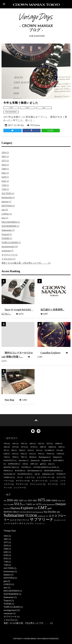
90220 (32, 457)
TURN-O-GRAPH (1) (11, 243)
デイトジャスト (36, 484)
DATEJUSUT (9, 460)
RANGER (19, 471)
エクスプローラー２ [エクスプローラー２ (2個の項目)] (20, 520)
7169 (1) (5, 189)
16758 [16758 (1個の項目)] (44, 505)
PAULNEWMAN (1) (11, 222)
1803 (60, 447)
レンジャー (19, 488)
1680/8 (51, 447)
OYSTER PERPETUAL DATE (45, 467)
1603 (31, 444)
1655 (48, 444)
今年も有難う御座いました (21, 103)
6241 (14, 454)
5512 (38, 450)
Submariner (46, 474)
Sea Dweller (8, 474)
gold (42, 464)
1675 (14, 447)
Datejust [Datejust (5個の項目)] (61, 504)
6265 (23, 454)
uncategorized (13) (10, 247)
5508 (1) (5, 169)
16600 (57, 444)
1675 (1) (5, 161)
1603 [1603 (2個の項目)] (21, 500)
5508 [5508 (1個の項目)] (59, 501)
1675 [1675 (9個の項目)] (41, 500)
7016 (40, 454)
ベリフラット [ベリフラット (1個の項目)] (40, 524)
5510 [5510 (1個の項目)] (63, 501)
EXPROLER (13, 464)
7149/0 (59, 454)
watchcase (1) (7, 251)
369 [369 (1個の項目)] (5, 501)
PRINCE (7, 471)
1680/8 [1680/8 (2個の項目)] (54, 500)
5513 (58, 450)
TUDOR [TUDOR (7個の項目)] (31, 516)
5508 (21, 450)
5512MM (48, 450)
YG (18, 477)
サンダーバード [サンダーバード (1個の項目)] (60, 520)
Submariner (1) (8, 230)
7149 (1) (5, 185)
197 (5, 450)
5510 (29, 450)
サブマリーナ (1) (9, 255)
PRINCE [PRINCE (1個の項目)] (29, 512)
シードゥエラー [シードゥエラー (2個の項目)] (11, 523)
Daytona (34, 460)
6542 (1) (5, 181)
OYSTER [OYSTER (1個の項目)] (22, 512)
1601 (23, 444)
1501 (14, 444)
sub (36, 474)
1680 (42, 447)
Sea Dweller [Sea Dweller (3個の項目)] (50, 512)
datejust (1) (6, 202)
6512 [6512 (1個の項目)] (23, 505)
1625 (40, 444)
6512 (31, 454)
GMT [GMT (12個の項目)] (42, 508)
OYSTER (25, 467)
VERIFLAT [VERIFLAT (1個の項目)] (41, 516)
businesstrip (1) (8, 197)
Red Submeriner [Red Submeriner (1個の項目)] (38, 512)
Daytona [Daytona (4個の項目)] (15, 508)
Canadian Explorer (51, 353)
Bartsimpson (43, 457)
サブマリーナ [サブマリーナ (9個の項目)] (42, 519)
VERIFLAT (8, 477)
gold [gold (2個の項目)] (49, 508)
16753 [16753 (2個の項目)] (39, 504)
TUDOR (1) (7, 238)
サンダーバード (38, 481)
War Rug (9, 400)
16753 (23, 447)
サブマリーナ (21, 481)
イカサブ (28, 477)
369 (13, 450)
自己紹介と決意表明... (52, 310)
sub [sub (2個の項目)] (58, 512)
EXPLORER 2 (58, 460)
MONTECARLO (10, 467)
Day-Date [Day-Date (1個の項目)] (7, 509)
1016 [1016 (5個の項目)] (10, 500)
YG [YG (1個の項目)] (47, 516)
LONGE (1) (7, 214)
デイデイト (20, 484)
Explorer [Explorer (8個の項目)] (27, 508)
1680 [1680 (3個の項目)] (48, 500)
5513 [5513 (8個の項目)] (18, 504)
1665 (6, 447)
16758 (33, 447)
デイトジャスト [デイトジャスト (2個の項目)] (27, 523)
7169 (6, 457)
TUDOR (60, 474)
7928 (14, 457)
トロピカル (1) (8, 259)
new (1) (5, 218)
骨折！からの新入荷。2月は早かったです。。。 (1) (26, 263)
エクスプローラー (44, 477)
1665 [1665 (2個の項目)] (35, 500)
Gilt (24, 464)
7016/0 (49, 454)
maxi (50, 464)
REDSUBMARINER (52, 471)
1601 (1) (5, 157)
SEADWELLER (24, 474)
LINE (51, 130)
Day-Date (22, 460)
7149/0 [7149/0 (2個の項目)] (29, 504)
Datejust (56, 457)
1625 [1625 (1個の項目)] (25, 501)
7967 (23, 457)
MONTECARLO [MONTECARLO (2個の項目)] (11, 512)
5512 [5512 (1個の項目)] (5, 505)
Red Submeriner (33, 471)
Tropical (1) (7, 234)
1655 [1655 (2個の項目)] (30, 500)
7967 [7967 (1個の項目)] (34, 505)
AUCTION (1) (8, 193)
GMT (32, 464)
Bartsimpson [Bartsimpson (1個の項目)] (51, 505)
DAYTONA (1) (8, 206)
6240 (6, 454)
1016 (6, 444)
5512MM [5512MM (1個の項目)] (10, 505)
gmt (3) (5, 210)
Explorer (45, 460)
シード (52, 481)
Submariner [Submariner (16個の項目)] (14, 515)
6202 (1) (5, 173)
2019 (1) (5, 165)
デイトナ (51, 484)
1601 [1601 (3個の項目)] (16, 500)
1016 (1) (5, 153)
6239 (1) (5, 177)
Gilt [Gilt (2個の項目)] (36, 508)
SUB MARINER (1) (10, 226)
